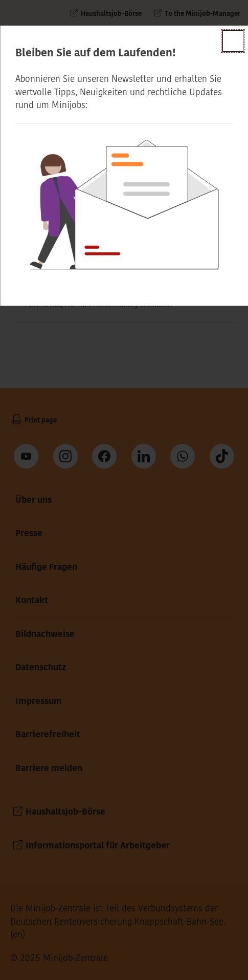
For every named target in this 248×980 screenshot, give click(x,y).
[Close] (233, 41)
